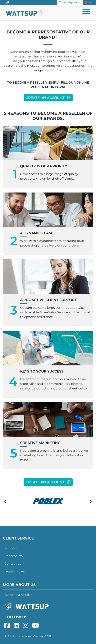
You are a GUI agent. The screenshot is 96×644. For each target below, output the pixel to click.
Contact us (13, 564)
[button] (88, 2)
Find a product (70, 2)
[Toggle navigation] (86, 12)
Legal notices (15, 571)
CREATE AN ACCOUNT (48, 98)
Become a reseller (18, 595)
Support (11, 548)
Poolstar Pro (14, 556)
